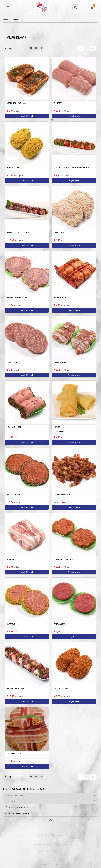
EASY (56, 864)
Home (6, 20)
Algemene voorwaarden (43, 845)
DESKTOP (47, 864)
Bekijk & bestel (27, 116)
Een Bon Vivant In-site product (50, 851)
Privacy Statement (60, 845)
